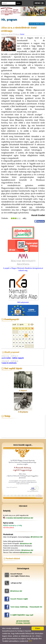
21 (17, 343)
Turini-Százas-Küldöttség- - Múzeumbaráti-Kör (26, 607)
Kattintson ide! (38, 537)
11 (29, 335)
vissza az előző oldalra (37, 24)
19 (32, 339)
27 (14, 346)
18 (29, 339)
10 (26, 335)
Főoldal (22, 34)
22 (20, 343)
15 (20, 339)
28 (17, 346)
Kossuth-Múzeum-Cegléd (19, 599)
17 (26, 339)
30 (23, 346)
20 (14, 343)
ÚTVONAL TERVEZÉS (23, 623)
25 (29, 343)
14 (17, 339)
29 (20, 346)
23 (23, 343)
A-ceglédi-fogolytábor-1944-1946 (22, 615)
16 (23, 339)
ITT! (30, 641)
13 (14, 339)
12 (32, 335)
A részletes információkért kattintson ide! (20, 518)
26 (32, 343)
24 (26, 343)
